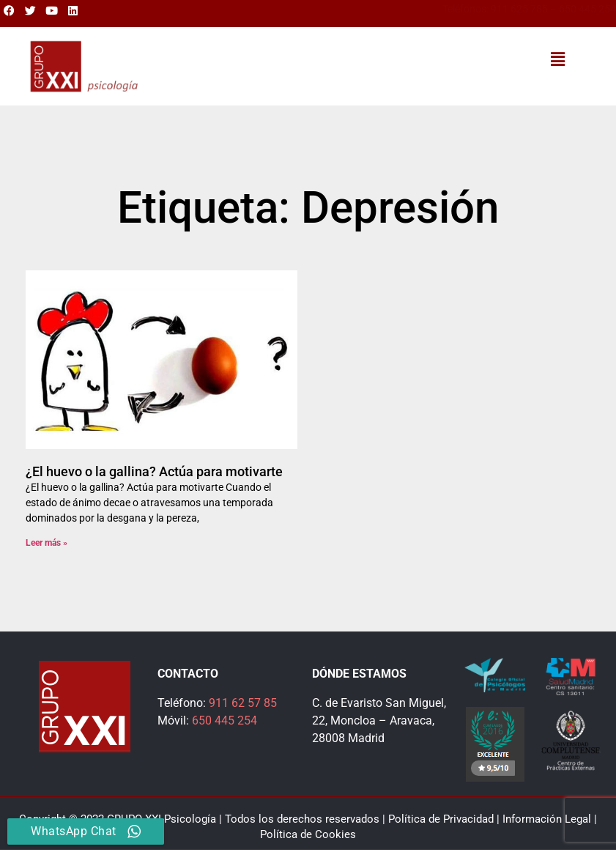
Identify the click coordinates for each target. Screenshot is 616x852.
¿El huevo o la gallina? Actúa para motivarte (154, 471)
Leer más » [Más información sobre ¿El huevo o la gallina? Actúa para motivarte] (47, 543)
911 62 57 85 (243, 703)
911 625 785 (519, 9)
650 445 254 (587, 9)
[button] (557, 59)
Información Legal (547, 819)
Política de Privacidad (441, 819)
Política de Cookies (308, 834)
